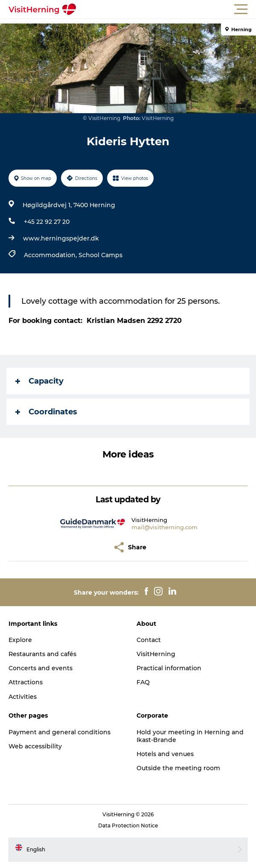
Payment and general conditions (60, 732)
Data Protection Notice (128, 825)
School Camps (100, 255)
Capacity (39, 381)
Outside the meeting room (178, 768)
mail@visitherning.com (164, 527)
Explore (20, 640)
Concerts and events (41, 668)
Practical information (169, 668)
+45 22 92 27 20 (47, 222)
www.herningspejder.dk (61, 238)
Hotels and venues (165, 754)
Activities (23, 697)
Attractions (26, 682)
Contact (149, 640)
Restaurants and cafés (42, 654)
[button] (166, 9)
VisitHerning (156, 654)
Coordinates (46, 412)
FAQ (143, 682)
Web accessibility (35, 746)
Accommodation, (51, 255)
